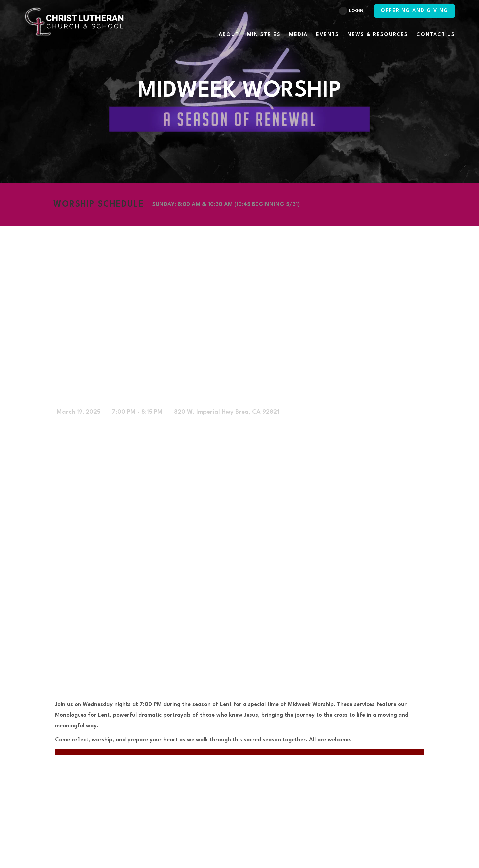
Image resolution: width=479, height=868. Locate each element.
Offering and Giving (414, 11)
